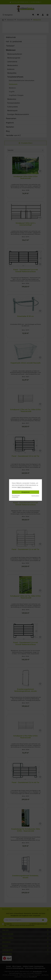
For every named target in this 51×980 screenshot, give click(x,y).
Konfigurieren (35, 496)
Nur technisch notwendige (16, 496)
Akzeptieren (26, 492)
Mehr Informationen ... (25, 487)
